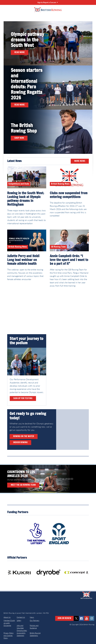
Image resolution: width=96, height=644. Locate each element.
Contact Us (21, 617)
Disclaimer (7, 625)
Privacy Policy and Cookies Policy (9, 635)
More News (80, 161)
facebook (81, 618)
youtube (87, 618)
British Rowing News (60, 184)
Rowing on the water (24, 436)
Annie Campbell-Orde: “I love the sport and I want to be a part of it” (69, 260)
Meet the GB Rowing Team (23, 485)
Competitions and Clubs (19, 184)
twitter (76, 618)
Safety (19, 620)
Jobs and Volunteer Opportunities (22, 628)
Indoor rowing (20, 443)
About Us (7, 617)
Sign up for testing (23, 398)
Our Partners (34, 620)
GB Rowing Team (58, 247)
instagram (92, 618)
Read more (20, 52)
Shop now (19, 138)
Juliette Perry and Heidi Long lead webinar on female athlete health (23, 260)
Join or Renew (64, 618)
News (32, 617)
